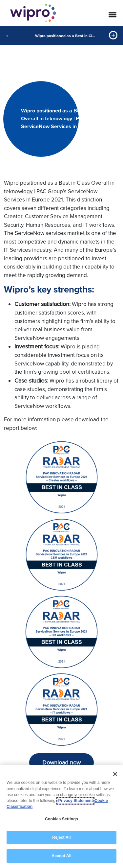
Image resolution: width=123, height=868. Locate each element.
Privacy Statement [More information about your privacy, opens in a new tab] (75, 801)
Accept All (61, 856)
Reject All (61, 837)
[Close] (115, 774)
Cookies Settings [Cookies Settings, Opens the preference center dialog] (61, 819)
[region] (61, 816)
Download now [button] (61, 762)
